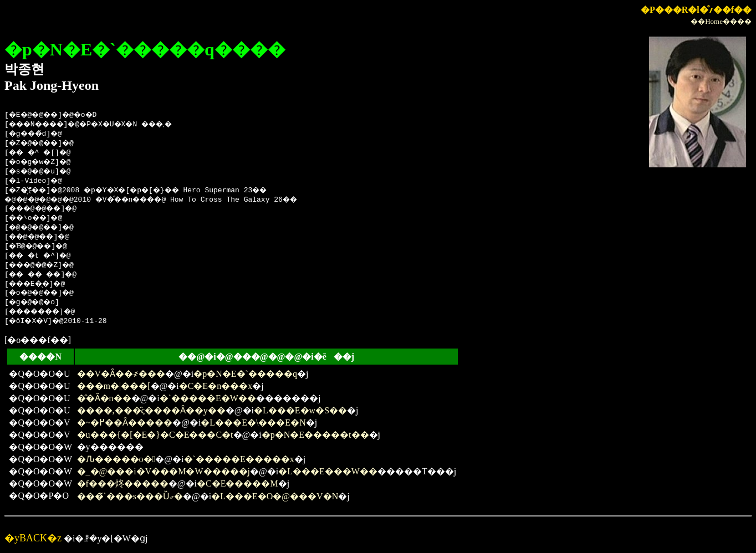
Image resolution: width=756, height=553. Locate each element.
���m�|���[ (114, 386)
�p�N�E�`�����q (245, 374)
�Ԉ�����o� (116, 459)
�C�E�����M (237, 483)
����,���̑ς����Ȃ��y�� (151, 410)
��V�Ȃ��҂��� (121, 374)
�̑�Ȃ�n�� (104, 398)
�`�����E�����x (239, 459)
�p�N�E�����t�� (315, 435)
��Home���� (721, 21)
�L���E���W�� (328, 471)
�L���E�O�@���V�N (275, 496)
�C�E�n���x (216, 386)
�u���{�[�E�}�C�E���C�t (155, 435)
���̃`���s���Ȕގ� (130, 496)
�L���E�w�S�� (300, 410)
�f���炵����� (123, 483)
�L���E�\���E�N (253, 423)
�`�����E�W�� (208, 398)
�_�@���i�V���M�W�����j (164, 471)
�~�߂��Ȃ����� (125, 423)
